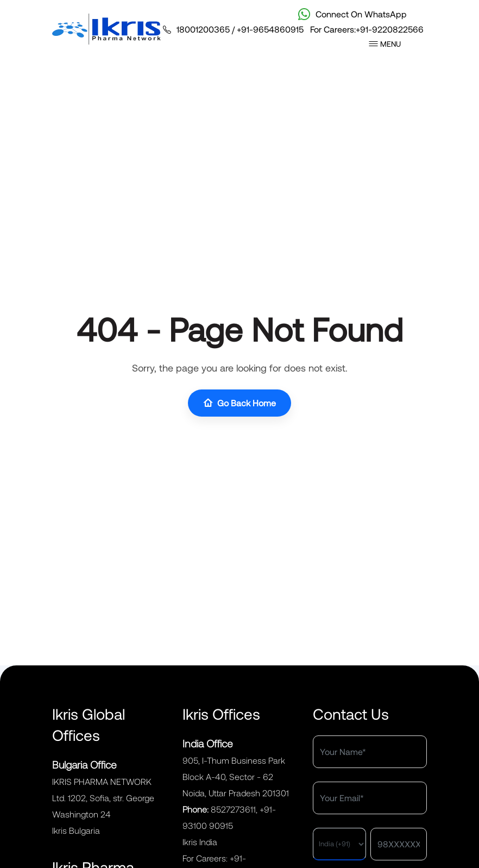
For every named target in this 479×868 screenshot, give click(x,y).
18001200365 (203, 29)
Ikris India (200, 842)
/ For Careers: (293, 29)
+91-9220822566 (390, 29)
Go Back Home (239, 403)
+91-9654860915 (270, 29)
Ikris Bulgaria (76, 830)
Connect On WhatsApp (352, 14)
